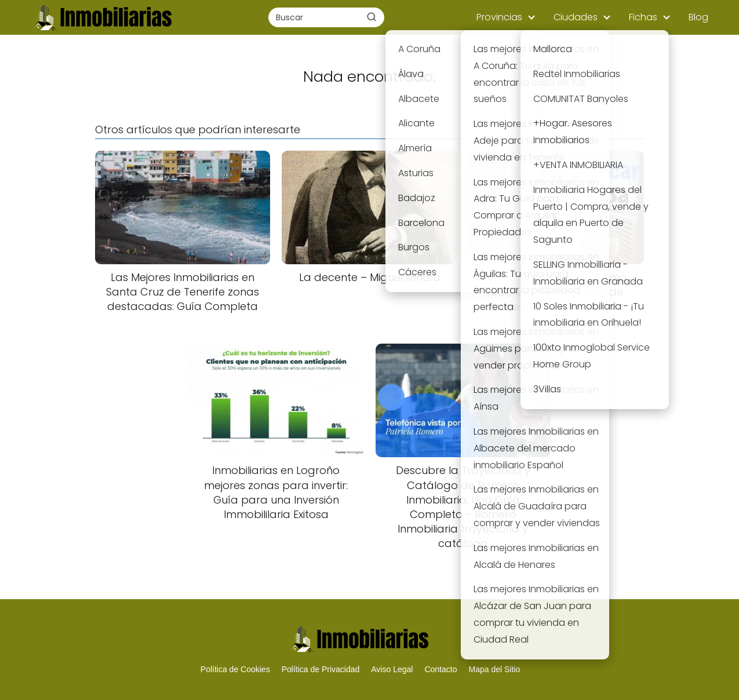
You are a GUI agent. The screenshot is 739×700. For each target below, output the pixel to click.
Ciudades (576, 17)
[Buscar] (372, 17)
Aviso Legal (392, 669)
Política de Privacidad (321, 669)
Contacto (441, 669)
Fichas (643, 17)
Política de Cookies (235, 669)
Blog (698, 17)
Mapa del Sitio (494, 669)
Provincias (499, 17)
